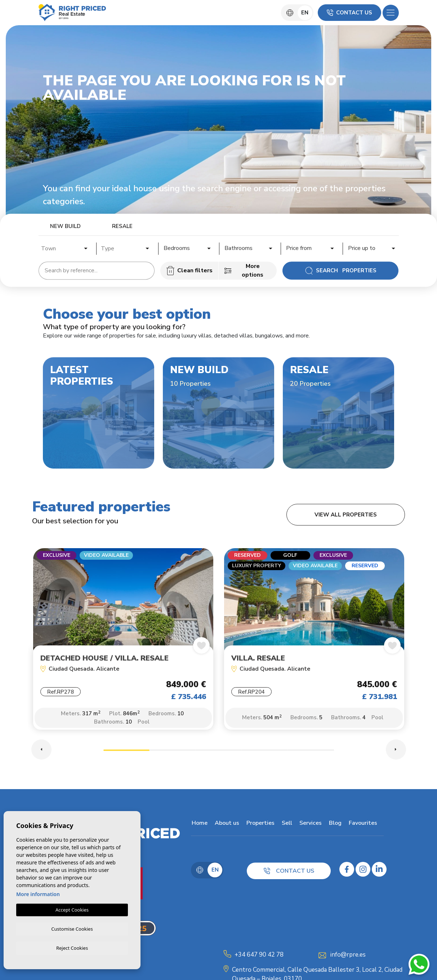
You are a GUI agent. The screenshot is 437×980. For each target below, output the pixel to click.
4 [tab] (265, 752)
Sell (286, 824)
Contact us (349, 13)
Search (341, 270)
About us (226, 824)
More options (244, 270)
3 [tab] (219, 752)
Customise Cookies (72, 928)
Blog (335, 824)
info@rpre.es (348, 955)
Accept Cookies (72, 909)
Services (310, 824)
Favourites (362, 824)
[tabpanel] (123, 643)
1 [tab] (126, 752)
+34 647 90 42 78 (259, 955)
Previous (41, 750)
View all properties (346, 515)
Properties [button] (260, 824)
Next (396, 750)
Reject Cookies (72, 948)
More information (38, 893)
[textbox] (67, 249)
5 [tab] (311, 752)
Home (199, 824)
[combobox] (65, 247)
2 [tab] (173, 752)
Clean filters (189, 270)
